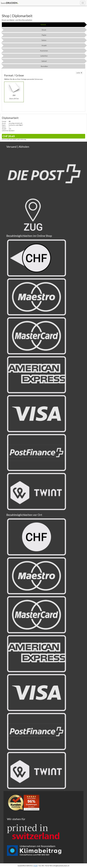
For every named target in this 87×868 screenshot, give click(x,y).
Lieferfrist (44, 56)
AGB (35, 866)
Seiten (44, 40)
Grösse (43, 25)
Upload (44, 61)
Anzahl (44, 45)
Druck (44, 30)
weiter (79, 73)
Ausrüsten (44, 51)
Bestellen (44, 66)
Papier (44, 35)
